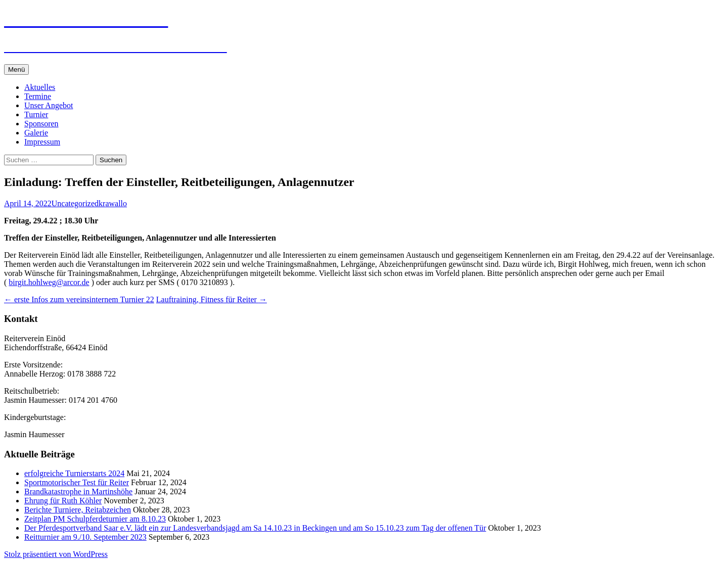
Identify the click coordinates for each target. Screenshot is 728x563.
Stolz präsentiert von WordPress (56, 554)
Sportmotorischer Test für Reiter (77, 482)
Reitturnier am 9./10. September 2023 (85, 537)
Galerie (36, 133)
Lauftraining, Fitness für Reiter (212, 299)
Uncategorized (75, 203)
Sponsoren (41, 124)
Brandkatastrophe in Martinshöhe (78, 491)
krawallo (113, 203)
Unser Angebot (49, 105)
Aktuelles (40, 87)
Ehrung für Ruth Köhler (63, 501)
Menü (16, 69)
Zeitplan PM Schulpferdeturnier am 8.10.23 (95, 519)
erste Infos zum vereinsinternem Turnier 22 (79, 299)
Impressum (42, 142)
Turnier (36, 114)
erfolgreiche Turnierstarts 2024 (74, 473)
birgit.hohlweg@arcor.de (49, 282)
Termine (38, 96)
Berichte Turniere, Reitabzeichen (78, 510)
